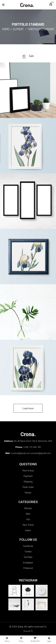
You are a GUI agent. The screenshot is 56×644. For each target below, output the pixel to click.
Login (49, 639)
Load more (28, 408)
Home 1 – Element (13, 29)
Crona (20, 627)
